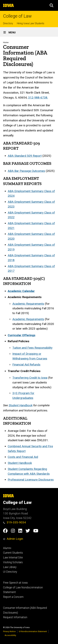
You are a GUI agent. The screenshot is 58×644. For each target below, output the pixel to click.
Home (6, 42)
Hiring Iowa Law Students (31, 23)
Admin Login (15, 539)
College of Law (17, 16)
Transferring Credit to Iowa (30, 378)
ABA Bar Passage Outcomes (26, 171)
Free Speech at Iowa (15, 583)
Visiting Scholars (13, 562)
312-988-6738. (38, 98)
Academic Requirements (28, 304)
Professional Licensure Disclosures (31, 480)
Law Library (10, 567)
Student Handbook (20, 463)
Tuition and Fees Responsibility (32, 348)
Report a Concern (13, 597)
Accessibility (10, 635)
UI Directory (10, 572)
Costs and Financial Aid (23, 457)
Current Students (13, 553)
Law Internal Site (13, 558)
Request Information (15, 617)
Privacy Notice (9, 631)
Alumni (7, 548)
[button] (52, 5)
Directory (8, 23)
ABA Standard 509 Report (25, 156)
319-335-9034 (14, 522)
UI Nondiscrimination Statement (33, 631)
